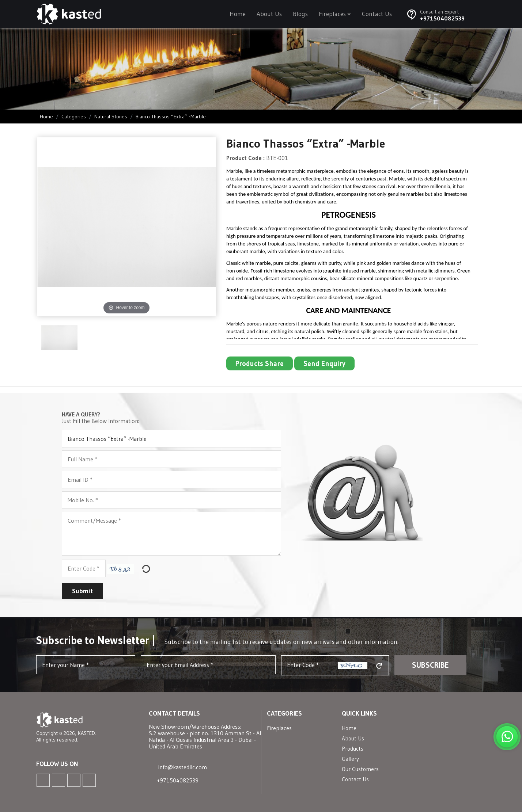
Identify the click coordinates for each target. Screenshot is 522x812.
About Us (269, 14)
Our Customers (360, 769)
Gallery (350, 759)
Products (353, 749)
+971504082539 (442, 18)
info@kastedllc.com (183, 767)
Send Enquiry (324, 363)
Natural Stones (111, 117)
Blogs (300, 14)
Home (238, 14)
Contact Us (377, 14)
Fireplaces (332, 14)
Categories (74, 117)
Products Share (260, 363)
